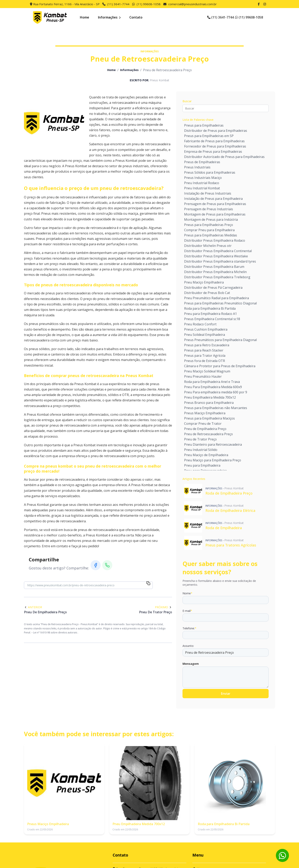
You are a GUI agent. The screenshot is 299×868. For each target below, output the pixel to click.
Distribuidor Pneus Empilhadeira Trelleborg (217, 277)
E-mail (187, 611)
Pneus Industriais (197, 167)
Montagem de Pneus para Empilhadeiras (215, 214)
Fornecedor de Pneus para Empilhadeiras (215, 146)
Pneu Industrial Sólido (201, 450)
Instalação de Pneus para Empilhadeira (213, 199)
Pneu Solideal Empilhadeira (205, 335)
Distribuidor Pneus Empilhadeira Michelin (215, 272)
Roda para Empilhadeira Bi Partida (210, 308)
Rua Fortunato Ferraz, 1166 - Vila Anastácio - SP (66, 4)
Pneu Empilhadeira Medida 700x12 (210, 397)
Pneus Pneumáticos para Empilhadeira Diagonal (220, 340)
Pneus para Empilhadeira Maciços (209, 418)
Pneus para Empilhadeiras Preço (209, 225)
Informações (109, 17)
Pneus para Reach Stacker (204, 350)
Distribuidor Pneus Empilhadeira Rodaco (215, 240)
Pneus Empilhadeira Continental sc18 (212, 319)
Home (85, 17)
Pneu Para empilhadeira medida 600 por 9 (216, 392)
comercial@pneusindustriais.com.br (192, 4)
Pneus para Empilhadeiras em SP (209, 136)
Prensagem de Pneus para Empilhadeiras (215, 204)
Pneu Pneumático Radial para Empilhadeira (217, 298)
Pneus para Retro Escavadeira (207, 345)
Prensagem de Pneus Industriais (209, 209)
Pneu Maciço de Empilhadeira (206, 455)
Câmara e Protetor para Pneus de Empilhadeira (220, 366)
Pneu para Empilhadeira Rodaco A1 (210, 314)
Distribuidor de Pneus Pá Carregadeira (213, 288)
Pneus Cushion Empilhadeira (206, 329)
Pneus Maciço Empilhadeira (205, 413)
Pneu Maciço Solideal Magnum (207, 371)
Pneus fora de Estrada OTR (205, 361)
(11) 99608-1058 (149, 4)
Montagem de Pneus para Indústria (211, 220)
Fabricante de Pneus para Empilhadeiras (214, 141)
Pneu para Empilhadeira (202, 465)
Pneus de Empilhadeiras (202, 162)
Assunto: (188, 646)
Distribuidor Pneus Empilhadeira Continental (218, 251)
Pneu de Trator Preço (200, 439)
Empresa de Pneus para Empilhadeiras (213, 152)
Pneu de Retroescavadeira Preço (208, 434)
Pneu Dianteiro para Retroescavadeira (213, 444)
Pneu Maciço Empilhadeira (204, 282)
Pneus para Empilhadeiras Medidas (211, 235)
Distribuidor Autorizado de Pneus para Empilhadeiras (224, 157)
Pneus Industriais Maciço (203, 178)
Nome (187, 593)
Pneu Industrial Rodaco (202, 183)
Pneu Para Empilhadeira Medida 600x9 (213, 387)
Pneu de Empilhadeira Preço (205, 429)
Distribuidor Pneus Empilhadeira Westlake (216, 256)
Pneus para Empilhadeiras (204, 125)
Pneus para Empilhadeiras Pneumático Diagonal (220, 303)
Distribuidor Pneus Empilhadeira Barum (214, 267)
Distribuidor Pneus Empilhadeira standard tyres (220, 261)
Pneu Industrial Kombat (202, 188)
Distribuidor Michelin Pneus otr (208, 246)
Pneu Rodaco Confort (200, 324)
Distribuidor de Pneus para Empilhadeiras (216, 131)
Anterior (33, 607)
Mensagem (191, 664)
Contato (136, 17)
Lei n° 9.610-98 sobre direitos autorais (55, 632)
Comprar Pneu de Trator (203, 424)
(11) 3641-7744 (118, 4)
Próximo (163, 607)
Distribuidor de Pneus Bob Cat (207, 293)
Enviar (226, 694)
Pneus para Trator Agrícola (205, 356)
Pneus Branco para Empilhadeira (209, 403)
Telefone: (189, 628)
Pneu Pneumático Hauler (203, 376)
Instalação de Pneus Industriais (208, 193)
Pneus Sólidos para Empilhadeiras (210, 172)
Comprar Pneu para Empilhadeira (209, 230)
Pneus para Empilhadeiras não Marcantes (216, 408)
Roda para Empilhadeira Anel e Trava (212, 382)
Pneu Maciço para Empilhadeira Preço (213, 460)
